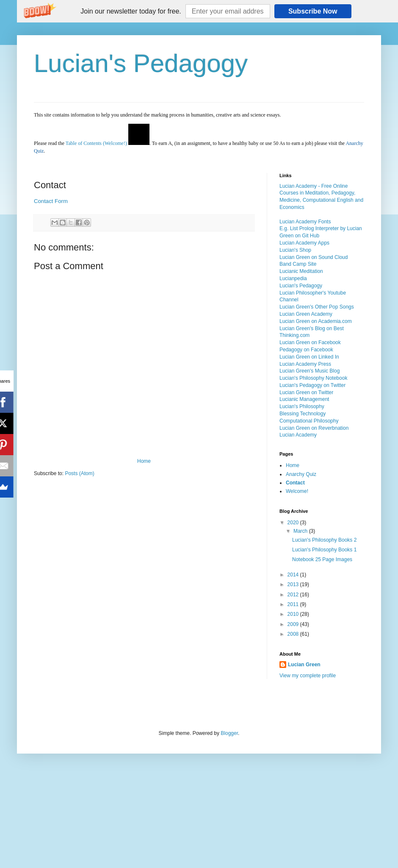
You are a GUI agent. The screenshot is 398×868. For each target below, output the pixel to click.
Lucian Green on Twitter (306, 392)
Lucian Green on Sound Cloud (314, 257)
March (301, 531)
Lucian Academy (298, 435)
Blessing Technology (303, 414)
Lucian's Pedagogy (141, 63)
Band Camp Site (298, 264)
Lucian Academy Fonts (305, 222)
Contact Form (51, 201)
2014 (294, 575)
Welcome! (297, 491)
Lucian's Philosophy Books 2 (324, 540)
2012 (294, 595)
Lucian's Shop (295, 250)
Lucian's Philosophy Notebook (313, 378)
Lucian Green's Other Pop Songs (317, 307)
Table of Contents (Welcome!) (96, 143)
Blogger (229, 733)
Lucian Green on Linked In (309, 357)
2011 (294, 604)
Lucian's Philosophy (302, 406)
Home (144, 461)
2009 (294, 624)
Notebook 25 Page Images (322, 559)
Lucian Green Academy (306, 314)
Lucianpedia (293, 278)
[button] (131, 11)
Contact (295, 483)
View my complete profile (308, 676)
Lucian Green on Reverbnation (314, 428)
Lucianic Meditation (301, 271)
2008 (294, 634)
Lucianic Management (304, 399)
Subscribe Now (313, 11)
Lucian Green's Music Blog (310, 371)
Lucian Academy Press (305, 364)
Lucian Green (304, 665)
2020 (294, 523)
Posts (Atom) (79, 473)
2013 (294, 584)
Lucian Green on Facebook (310, 342)
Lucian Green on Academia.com (316, 321)
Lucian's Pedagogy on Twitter (312, 385)
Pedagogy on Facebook (306, 350)
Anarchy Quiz (301, 474)
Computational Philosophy (309, 421)
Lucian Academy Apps (304, 243)
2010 (294, 614)
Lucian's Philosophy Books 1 (324, 550)
